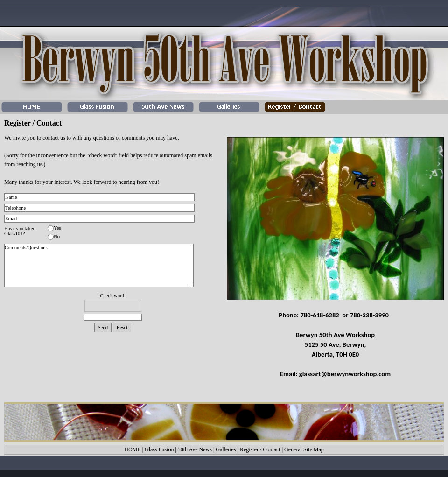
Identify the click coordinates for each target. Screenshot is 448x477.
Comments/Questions (99, 265)
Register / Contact (260, 449)
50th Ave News (195, 449)
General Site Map (304, 449)
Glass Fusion (159, 449)
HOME (132, 449)
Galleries (226, 449)
